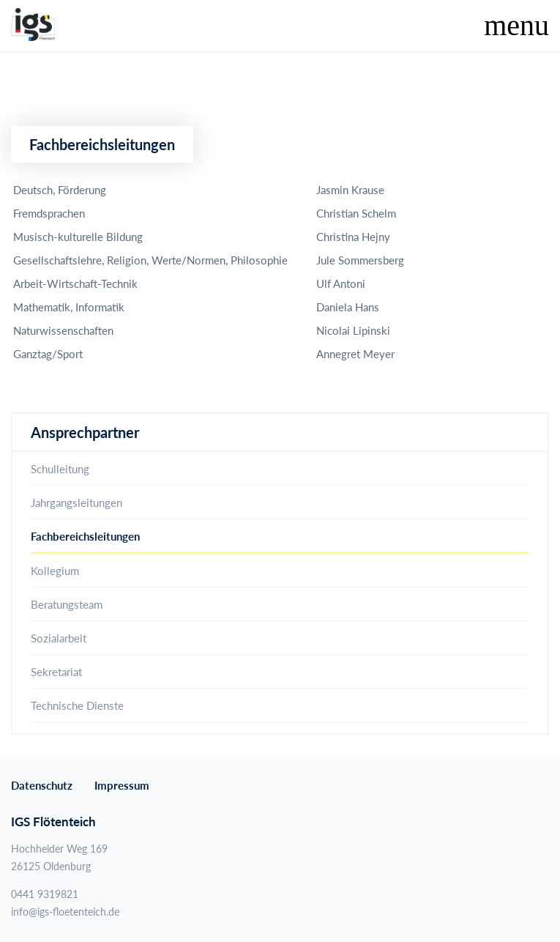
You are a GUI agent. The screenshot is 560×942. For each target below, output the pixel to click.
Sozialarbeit (59, 638)
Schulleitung (60, 469)
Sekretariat (56, 672)
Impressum (122, 785)
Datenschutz (42, 785)
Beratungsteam (67, 604)
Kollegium (55, 571)
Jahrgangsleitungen (76, 502)
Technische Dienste (77, 705)
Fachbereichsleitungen (85, 536)
